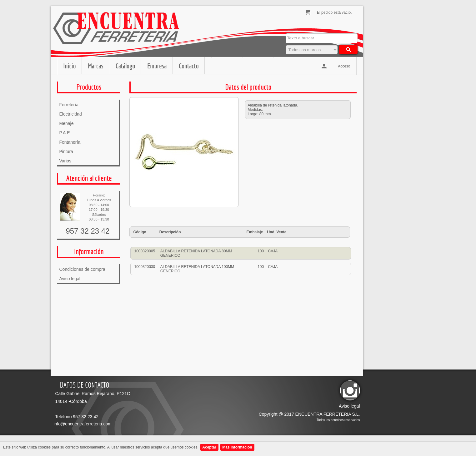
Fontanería (70, 142)
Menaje (67, 123)
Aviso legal (70, 279)
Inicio (70, 66)
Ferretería (69, 105)
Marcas (96, 66)
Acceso (344, 66)
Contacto (189, 66)
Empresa (157, 66)
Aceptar (209, 447)
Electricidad (71, 114)
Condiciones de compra (82, 269)
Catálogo (125, 66)
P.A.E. (65, 133)
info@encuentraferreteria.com (83, 424)
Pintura (66, 151)
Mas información (237, 447)
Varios (65, 161)
